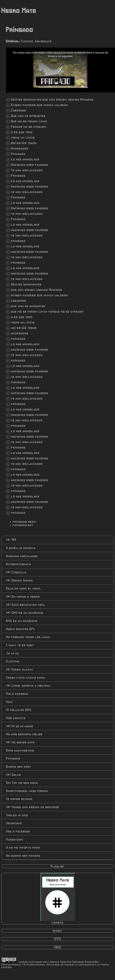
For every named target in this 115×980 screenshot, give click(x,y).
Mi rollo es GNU (19, 710)
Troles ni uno (17, 815)
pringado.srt (23, 525)
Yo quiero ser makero (23, 856)
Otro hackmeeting (20, 751)
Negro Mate (19, 11)
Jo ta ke (13, 653)
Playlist (58, 866)
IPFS (58, 939)
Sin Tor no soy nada (22, 783)
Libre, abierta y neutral (28, 686)
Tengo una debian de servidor (33, 807)
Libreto (58, 899)
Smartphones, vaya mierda (27, 791)
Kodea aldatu (20, 669)
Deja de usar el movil (24, 588)
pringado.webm (24, 522)
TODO (58, 947)
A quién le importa (21, 548)
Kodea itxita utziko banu (26, 678)
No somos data (20, 742)
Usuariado (14, 823)
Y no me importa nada (23, 847)
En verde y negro (23, 597)
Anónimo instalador (22, 556)
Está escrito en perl (26, 605)
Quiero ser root (19, 767)
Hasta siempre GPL (21, 629)
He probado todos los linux (28, 637)
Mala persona (17, 694)
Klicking (13, 661)
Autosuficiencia (19, 564)
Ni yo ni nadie (20, 726)
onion (57, 931)
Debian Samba (20, 580)
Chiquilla (16, 572)
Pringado (13, 758)
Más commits (16, 718)
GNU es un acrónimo (25, 613)
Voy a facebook (18, 831)
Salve (14, 775)
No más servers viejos (24, 734)
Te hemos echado (19, 799)
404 (11, 540)
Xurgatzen (15, 840)
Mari (10, 702)
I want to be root (20, 645)
